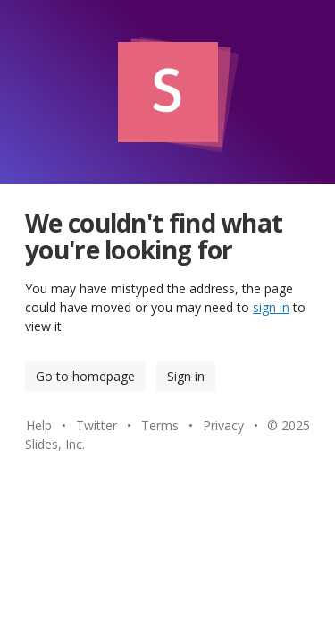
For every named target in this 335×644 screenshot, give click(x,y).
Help (39, 425)
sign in (271, 307)
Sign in (186, 376)
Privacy (223, 425)
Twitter (96, 425)
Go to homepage (85, 376)
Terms (160, 425)
